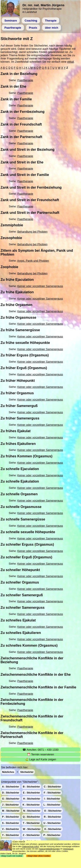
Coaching (31, 21)
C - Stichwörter (52, 786)
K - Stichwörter (31, 805)
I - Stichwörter (52, 799)
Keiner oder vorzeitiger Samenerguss (40, 286)
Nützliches (8, 772)
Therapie (51, 21)
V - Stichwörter (10, 829)
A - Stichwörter (10, 786)
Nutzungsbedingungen (49, 849)
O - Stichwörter (53, 811)
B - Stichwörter (32, 786)
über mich (52, 28)
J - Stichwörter (10, 805)
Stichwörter (27, 772)
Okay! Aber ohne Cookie (39, 856)
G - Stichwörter (11, 799)
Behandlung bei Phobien (32, 232)
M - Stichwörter (11, 811)
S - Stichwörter (10, 823)
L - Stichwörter (52, 805)
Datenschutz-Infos (31, 846)
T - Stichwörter (31, 823)
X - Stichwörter (53, 829)
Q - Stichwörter (31, 817)
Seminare (11, 21)
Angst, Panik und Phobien (33, 261)
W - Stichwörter (32, 829)
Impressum (68, 849)
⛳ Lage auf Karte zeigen (40, 759)
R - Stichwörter (52, 817)
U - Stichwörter (52, 823)
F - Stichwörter (52, 792)
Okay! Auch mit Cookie (12, 856)
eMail (71, 62)
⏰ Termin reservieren (40, 754)
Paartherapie (13, 28)
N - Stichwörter (32, 811)
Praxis (33, 28)
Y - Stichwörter (10, 835)
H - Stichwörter (32, 799)
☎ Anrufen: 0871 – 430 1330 (40, 750)
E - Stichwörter (31, 792)
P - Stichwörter (10, 817)
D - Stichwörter (11, 792)
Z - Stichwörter (31, 835)
